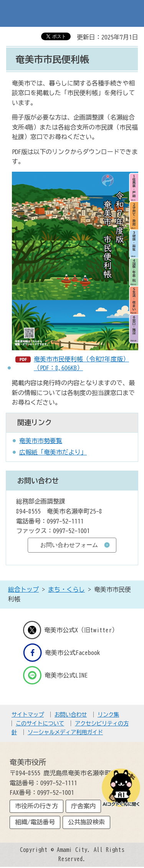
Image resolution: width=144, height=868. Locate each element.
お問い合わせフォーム (69, 545)
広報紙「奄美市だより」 (53, 452)
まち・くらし (66, 589)
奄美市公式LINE (55, 675)
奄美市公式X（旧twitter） (71, 630)
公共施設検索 (86, 822)
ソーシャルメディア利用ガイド (65, 732)
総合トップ (23, 589)
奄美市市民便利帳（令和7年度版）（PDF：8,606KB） (81, 363)
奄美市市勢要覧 (41, 441)
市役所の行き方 (36, 806)
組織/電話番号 (35, 822)
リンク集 (108, 715)
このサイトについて (40, 723)
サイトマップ (28, 715)
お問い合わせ (71, 715)
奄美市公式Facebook (62, 653)
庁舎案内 (83, 806)
